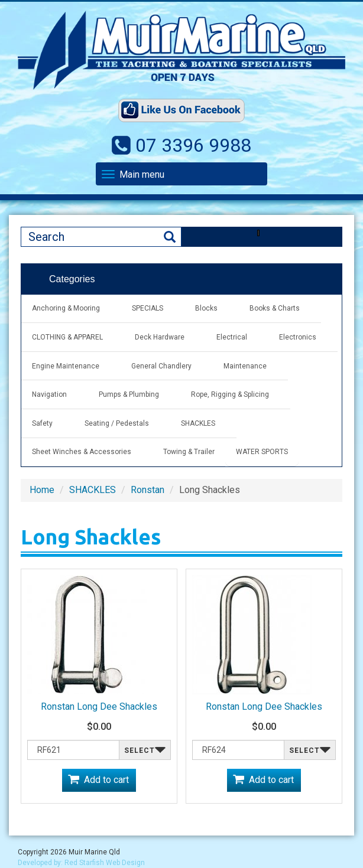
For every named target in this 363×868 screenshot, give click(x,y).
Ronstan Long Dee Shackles (99, 707)
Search (170, 237)
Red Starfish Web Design (105, 863)
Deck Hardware (160, 337)
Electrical (232, 337)
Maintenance (245, 366)
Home (42, 490)
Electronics (298, 337)
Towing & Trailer (189, 452)
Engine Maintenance (66, 366)
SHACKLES (198, 423)
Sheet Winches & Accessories (82, 452)
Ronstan (148, 490)
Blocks (206, 308)
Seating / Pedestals (117, 423)
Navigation (49, 394)
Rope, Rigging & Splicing (230, 394)
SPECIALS (148, 308)
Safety (42, 423)
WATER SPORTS (262, 452)
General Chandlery (161, 366)
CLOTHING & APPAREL (67, 337)
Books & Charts (275, 308)
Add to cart (106, 780)
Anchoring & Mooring (66, 308)
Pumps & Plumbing (129, 394)
